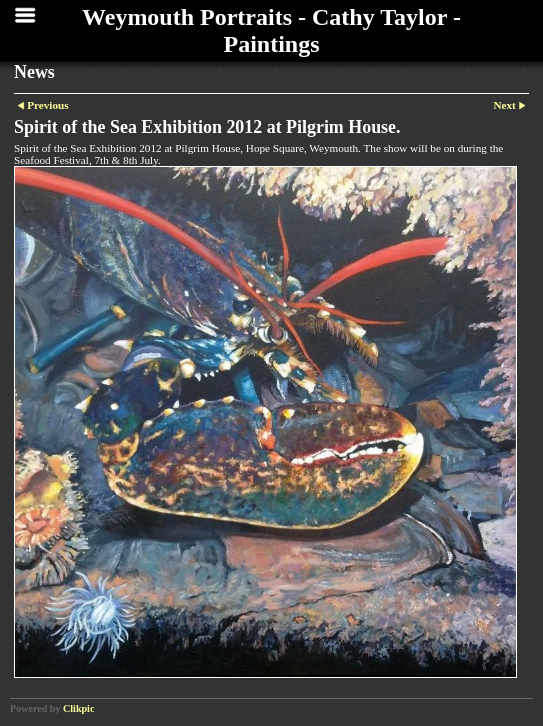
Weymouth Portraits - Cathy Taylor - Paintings (271, 30)
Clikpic (78, 708)
